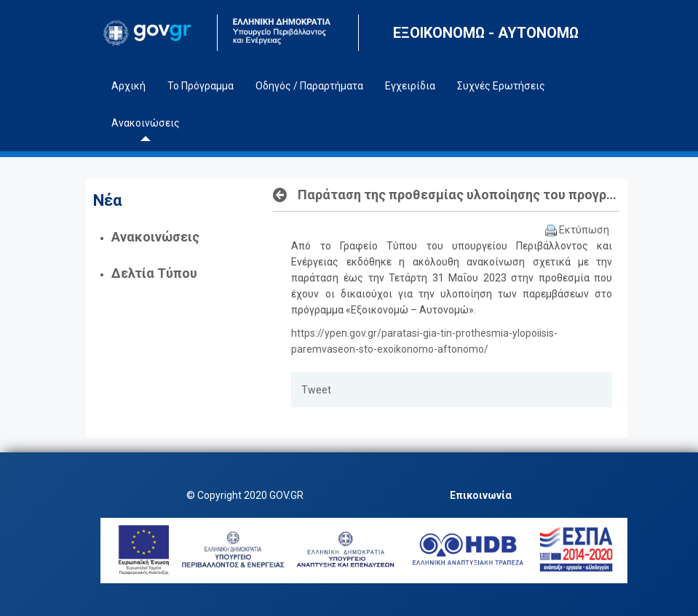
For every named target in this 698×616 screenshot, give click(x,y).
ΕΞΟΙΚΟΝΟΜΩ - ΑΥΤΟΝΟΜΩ (486, 33)
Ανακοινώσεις (155, 237)
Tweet (316, 390)
